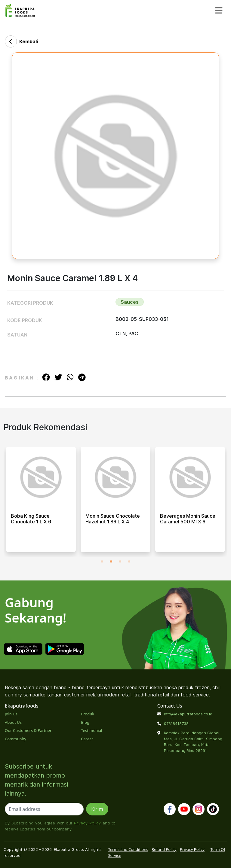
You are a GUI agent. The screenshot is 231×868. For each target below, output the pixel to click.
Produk (88, 714)
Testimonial (91, 730)
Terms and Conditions (128, 849)
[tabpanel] (41, 502)
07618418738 (176, 723)
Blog (85, 722)
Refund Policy (164, 849)
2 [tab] (111, 562)
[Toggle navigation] (219, 11)
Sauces (130, 302)
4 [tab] (129, 562)
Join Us (11, 714)
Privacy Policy (87, 823)
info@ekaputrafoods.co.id (188, 714)
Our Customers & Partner (28, 730)
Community (15, 739)
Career (87, 739)
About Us (13, 722)
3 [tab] (120, 562)
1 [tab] (102, 562)
